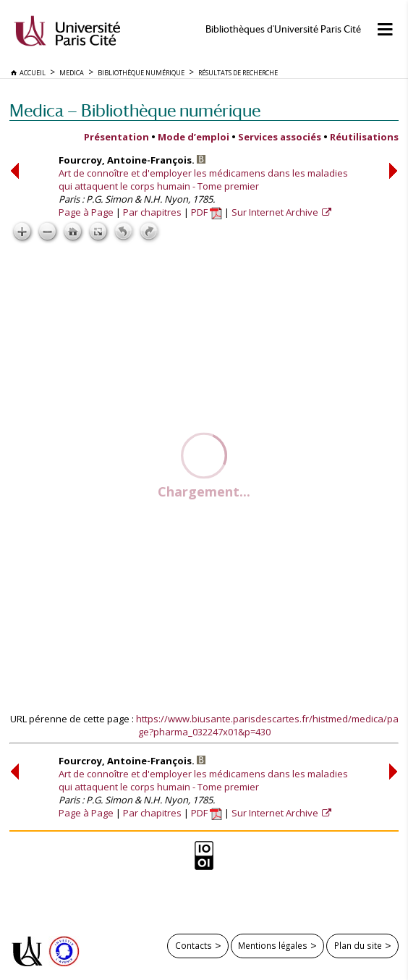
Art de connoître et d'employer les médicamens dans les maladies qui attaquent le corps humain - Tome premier (203, 179)
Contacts (194, 945)
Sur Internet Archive (276, 212)
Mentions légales (273, 945)
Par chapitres (152, 212)
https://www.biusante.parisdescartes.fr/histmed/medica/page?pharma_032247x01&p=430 (267, 725)
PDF (207, 212)
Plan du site (358, 945)
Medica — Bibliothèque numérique (135, 110)
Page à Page (86, 212)
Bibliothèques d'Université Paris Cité (283, 29)
